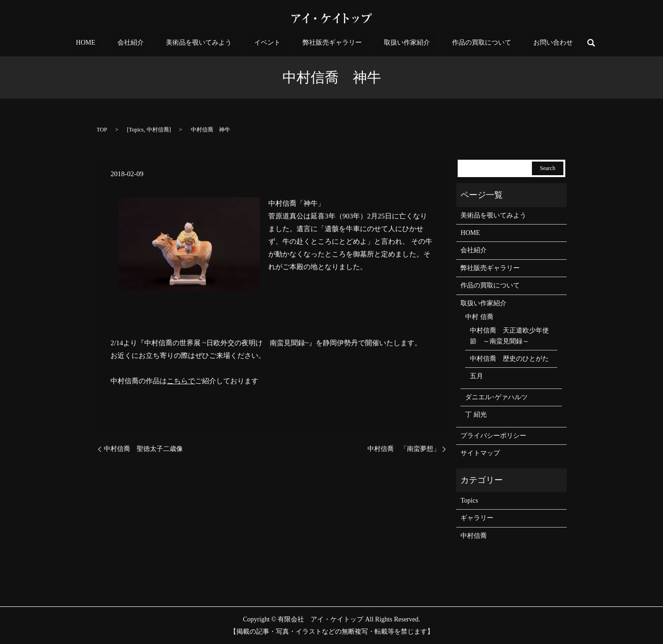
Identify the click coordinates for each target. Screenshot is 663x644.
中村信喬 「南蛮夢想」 (404, 449)
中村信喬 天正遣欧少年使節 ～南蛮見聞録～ (509, 336)
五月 (476, 376)
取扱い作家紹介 (390, 43)
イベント (273, 43)
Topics (136, 130)
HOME (127, 43)
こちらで (181, 381)
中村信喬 (158, 130)
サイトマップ (480, 453)
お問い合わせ (512, 43)
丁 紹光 (476, 415)
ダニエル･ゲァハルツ (496, 397)
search (545, 43)
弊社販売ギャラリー (326, 43)
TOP (102, 130)
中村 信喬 (479, 317)
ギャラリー (477, 518)
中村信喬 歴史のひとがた (509, 359)
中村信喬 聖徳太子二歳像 (143, 449)
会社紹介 (160, 43)
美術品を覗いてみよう (217, 43)
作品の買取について (452, 43)
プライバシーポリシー (493, 436)
